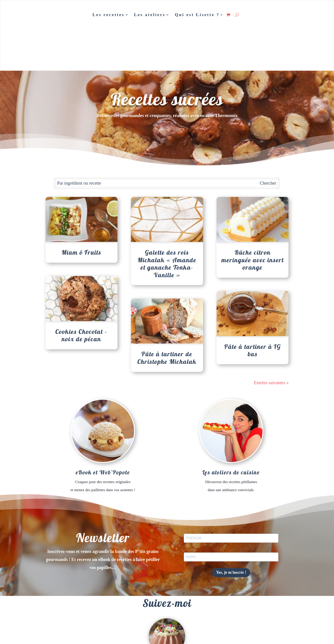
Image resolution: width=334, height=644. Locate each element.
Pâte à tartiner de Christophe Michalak (167, 358)
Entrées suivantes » (271, 383)
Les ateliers (150, 15)
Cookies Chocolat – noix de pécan (81, 335)
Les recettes (109, 15)
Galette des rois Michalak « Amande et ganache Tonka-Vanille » (167, 264)
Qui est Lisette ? (197, 15)
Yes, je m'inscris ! (231, 572)
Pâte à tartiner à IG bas (253, 350)
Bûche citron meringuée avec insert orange (253, 260)
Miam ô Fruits (81, 252)
